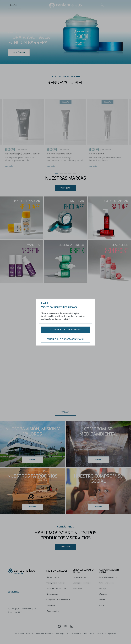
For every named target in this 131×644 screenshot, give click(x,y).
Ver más (66, 412)
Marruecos (103, 594)
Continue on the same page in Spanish (65, 339)
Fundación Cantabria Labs (56, 588)
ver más (99, 460)
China (102, 605)
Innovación (77, 588)
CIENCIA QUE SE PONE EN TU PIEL (84, 571)
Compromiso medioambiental (58, 600)
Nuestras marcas (79, 577)
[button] (61, 60)
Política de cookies (74, 633)
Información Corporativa (106, 633)
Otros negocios (52, 594)
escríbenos (14, 592)
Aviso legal (60, 633)
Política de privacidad (45, 633)
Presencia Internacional (108, 577)
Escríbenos (65, 547)
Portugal (103, 588)
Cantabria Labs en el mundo (109, 571)
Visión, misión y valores (56, 583)
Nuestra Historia (53, 577)
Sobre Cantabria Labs (57, 571)
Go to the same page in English (65, 330)
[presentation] (4, 32)
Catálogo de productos (82, 583)
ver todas (65, 188)
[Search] (102, 5)
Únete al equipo (53, 611)
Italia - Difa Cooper (107, 583)
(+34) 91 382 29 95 (15, 612)
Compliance (89, 633)
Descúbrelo (19, 53)
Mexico (102, 600)
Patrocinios (51, 605)
